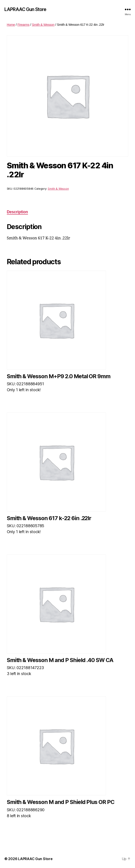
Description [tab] (17, 212)
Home (11, 25)
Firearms (23, 25)
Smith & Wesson (43, 25)
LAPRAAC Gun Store (25, 9)
